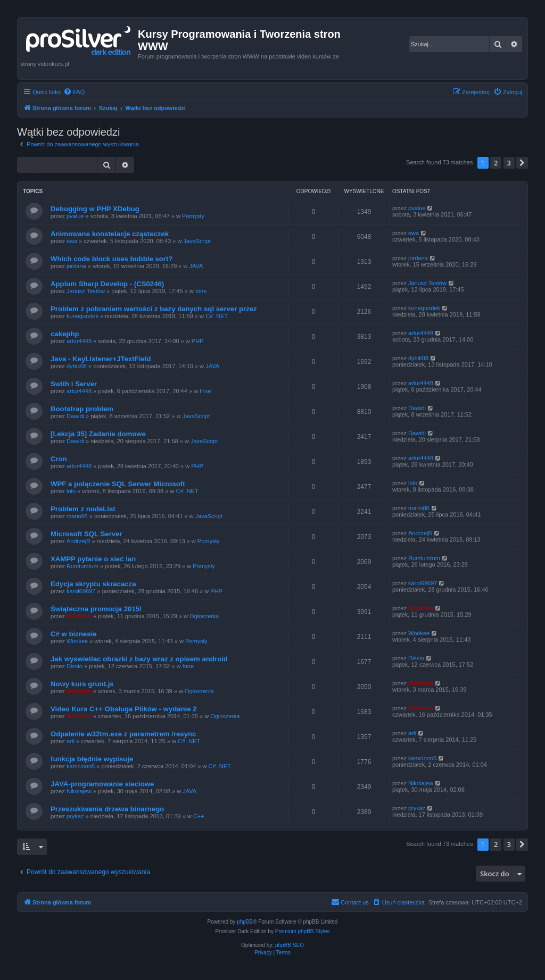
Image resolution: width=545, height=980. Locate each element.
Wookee (77, 641)
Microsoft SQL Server (86, 534)
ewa (72, 241)
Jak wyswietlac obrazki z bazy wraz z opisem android (139, 659)
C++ (199, 816)
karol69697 (81, 591)
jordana (76, 266)
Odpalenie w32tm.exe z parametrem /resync (123, 734)
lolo (71, 491)
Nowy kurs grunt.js (82, 684)
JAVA (196, 266)
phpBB (245, 922)
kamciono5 (81, 766)
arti (71, 741)
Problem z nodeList (83, 509)
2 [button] (496, 163)
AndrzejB (79, 541)
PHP (198, 341)
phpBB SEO (290, 945)
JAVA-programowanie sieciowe (102, 784)
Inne (201, 291)
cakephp (65, 334)
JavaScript (197, 241)
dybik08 (77, 366)
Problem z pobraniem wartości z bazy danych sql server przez (154, 309)
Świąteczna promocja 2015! (96, 609)
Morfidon (79, 616)
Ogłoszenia (204, 616)
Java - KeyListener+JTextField (101, 359)
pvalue (75, 216)
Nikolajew (79, 791)
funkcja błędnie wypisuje (92, 759)
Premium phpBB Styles (303, 931)
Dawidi (75, 416)
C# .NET (217, 316)
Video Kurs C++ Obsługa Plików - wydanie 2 (124, 709)
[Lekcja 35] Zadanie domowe (98, 434)
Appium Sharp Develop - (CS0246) (107, 284)
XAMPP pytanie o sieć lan (93, 559)
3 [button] (509, 163)
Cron (59, 459)
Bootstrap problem (82, 409)
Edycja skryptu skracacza (93, 584)
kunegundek (82, 316)
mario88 (77, 516)
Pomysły (193, 216)
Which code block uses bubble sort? (112, 259)
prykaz (75, 816)
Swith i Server (74, 384)
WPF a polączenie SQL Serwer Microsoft (118, 484)
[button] (522, 163)
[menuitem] (74, 92)
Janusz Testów (86, 291)
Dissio (75, 666)
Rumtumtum (82, 566)
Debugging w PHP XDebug (95, 209)
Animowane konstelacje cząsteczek (110, 234)
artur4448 (79, 341)
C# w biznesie (73, 634)
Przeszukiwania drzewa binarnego (107, 809)
